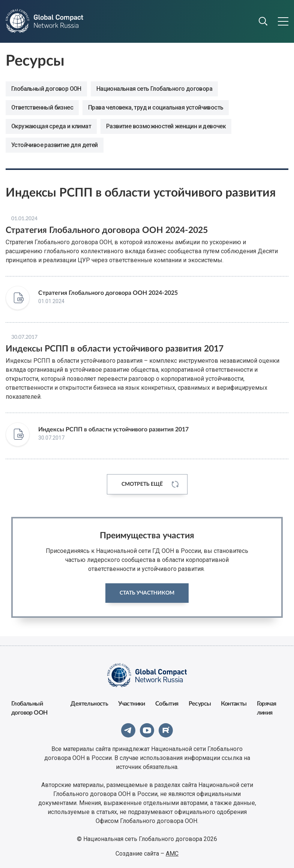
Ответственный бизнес (42, 107)
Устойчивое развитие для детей (55, 145)
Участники (132, 704)
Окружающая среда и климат (51, 126)
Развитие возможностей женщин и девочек (166, 126)
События (167, 704)
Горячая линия (267, 708)
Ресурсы (200, 704)
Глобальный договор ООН (46, 89)
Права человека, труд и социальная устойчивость (156, 107)
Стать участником (147, 593)
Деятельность (89, 704)
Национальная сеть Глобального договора (154, 89)
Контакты (234, 704)
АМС (172, 854)
